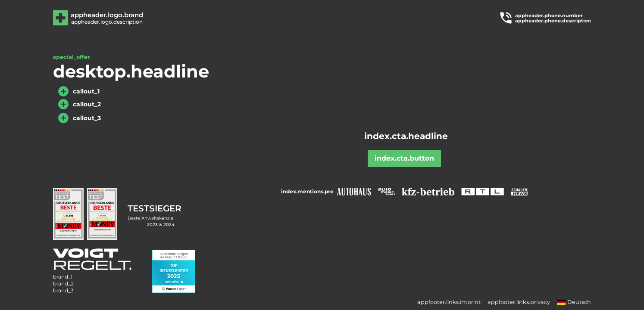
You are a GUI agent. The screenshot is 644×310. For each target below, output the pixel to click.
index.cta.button (404, 158)
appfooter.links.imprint (449, 302)
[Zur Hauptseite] (106, 18)
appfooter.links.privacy (519, 302)
